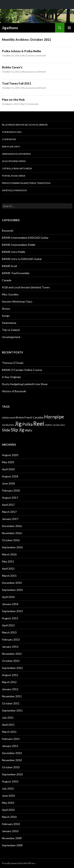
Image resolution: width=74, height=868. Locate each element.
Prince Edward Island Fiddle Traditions (26, 183)
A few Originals (11, 377)
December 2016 (12, 526)
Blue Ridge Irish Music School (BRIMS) (25, 125)
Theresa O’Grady (13, 363)
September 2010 (12, 774)
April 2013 (8, 625)
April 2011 (8, 725)
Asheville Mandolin (14, 190)
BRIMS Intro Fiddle (14, 252)
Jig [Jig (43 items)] (18, 423)
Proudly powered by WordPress (19, 863)
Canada (7, 280)
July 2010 (8, 788)
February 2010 (11, 824)
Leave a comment (36, 55)
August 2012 (10, 675)
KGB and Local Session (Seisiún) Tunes (26, 287)
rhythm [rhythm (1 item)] (48, 425)
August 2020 (10, 455)
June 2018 (8, 483)
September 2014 (12, 590)
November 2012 (12, 654)
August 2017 (10, 498)
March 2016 (9, 554)
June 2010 (8, 796)
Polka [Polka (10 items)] (27, 424)
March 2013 (9, 632)
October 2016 (11, 540)
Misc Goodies (10, 294)
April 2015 (8, 569)
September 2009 (12, 845)
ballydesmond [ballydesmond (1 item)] (9, 418)
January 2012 (10, 689)
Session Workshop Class (17, 301)
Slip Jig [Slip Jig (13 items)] (17, 430)
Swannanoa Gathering (16, 154)
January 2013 (10, 647)
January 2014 (10, 604)
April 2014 (8, 597)
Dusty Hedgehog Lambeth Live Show (25, 384)
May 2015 (8, 561)
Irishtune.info (11, 147)
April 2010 (8, 810)
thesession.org (12, 132)
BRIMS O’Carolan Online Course (22, 370)
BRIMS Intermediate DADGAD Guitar (25, 238)
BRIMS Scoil (9, 266)
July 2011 (8, 718)
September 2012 (12, 668)
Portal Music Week (14, 176)
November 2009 (12, 838)
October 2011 (11, 703)
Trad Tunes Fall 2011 (17, 83)
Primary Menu (69, 28)
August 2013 (10, 618)
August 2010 (10, 781)
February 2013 (11, 639)
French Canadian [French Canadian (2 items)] (34, 417)
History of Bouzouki (14, 391)
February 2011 (11, 739)
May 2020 (8, 462)
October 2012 (11, 661)
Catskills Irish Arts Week (17, 168)
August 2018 (10, 476)
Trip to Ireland (11, 330)
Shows (6, 309)
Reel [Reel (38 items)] (39, 424)
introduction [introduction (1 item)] (8, 425)
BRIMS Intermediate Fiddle (19, 245)
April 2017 (8, 505)
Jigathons (10, 28)
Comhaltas (9, 139)
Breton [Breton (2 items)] (20, 417)
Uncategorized (11, 337)
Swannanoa (9, 323)
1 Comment (32, 104)
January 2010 (10, 831)
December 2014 (12, 583)
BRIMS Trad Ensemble (16, 273)
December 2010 (12, 753)
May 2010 (8, 803)
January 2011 (10, 746)
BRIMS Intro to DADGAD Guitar (22, 259)
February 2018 (11, 490)
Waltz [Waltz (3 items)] (28, 430)
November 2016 (12, 533)
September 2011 (12, 710)
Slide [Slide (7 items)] (6, 430)
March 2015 (9, 576)
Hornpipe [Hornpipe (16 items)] (54, 417)
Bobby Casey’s (12, 67)
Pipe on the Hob (13, 100)
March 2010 (9, 817)
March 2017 (9, 512)
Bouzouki (8, 231)
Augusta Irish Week (14, 161)
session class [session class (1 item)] (59, 425)
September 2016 (12, 547)
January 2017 (10, 519)
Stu (24, 55)
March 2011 (9, 732)
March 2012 (9, 682)
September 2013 (12, 611)
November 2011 (12, 696)
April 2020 (8, 469)
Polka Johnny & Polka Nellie (22, 51)
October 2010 (11, 767)
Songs (6, 316)
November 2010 (12, 760)
